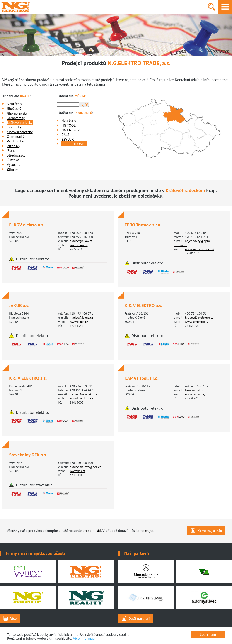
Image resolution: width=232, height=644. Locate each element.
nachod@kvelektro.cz (84, 394)
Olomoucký (16, 137)
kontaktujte (145, 531)
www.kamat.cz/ (195, 394)
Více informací (84, 639)
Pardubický (15, 141)
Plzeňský (13, 146)
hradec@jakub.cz (81, 318)
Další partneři (139, 618)
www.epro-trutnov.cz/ (200, 249)
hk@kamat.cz (194, 390)
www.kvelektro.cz (197, 322)
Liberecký (14, 127)
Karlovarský (16, 118)
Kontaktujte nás (210, 531)
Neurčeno (14, 104)
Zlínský (12, 169)
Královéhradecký (20, 122)
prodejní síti (92, 531)
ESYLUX (68, 139)
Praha (11, 150)
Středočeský (16, 155)
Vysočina (14, 164)
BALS (65, 135)
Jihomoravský (17, 113)
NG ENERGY (70, 130)
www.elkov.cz (79, 245)
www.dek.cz (77, 471)
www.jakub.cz (79, 322)
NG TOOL (69, 125)
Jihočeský (14, 108)
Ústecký (13, 160)
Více (13, 618)
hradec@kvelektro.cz (199, 318)
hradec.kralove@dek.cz (85, 467)
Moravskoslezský (20, 132)
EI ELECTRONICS (74, 144)
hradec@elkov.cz (81, 241)
